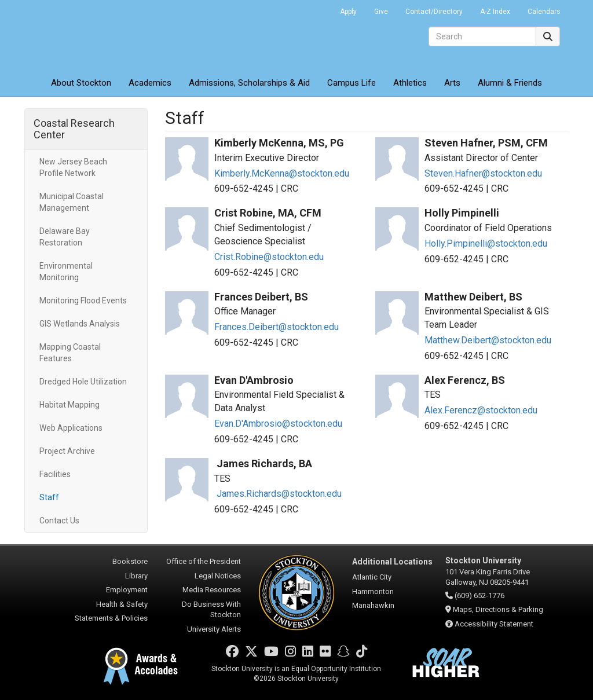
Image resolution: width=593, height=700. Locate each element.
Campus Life (352, 83)
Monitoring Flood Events (83, 300)
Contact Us (59, 521)
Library (136, 576)
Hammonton (373, 591)
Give (381, 12)
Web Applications (71, 428)
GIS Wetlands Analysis (80, 324)
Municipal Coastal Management (72, 202)
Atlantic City (372, 577)
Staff (49, 497)
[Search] (482, 36)
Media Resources (212, 590)
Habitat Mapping (69, 405)
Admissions (249, 83)
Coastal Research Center (74, 129)
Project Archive (67, 451)
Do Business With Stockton (211, 610)
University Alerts (214, 629)
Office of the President (204, 561)
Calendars (544, 12)
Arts (452, 83)
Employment (127, 590)
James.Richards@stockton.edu (278, 494)
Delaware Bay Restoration (65, 237)
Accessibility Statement (494, 624)
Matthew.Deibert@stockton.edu (488, 340)
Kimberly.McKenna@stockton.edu (282, 173)
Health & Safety (122, 604)
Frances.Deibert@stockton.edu (277, 327)
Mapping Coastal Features (70, 353)
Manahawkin (373, 605)
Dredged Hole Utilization (83, 382)
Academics (150, 83)
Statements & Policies (111, 618)
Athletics (410, 83)
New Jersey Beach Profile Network (73, 167)
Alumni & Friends (510, 83)
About (81, 83)
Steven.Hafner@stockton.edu (483, 173)
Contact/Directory (434, 12)
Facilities (55, 474)
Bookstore (130, 561)
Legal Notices (218, 576)
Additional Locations (392, 562)
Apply (348, 12)
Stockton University (108, 35)
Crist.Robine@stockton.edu (269, 257)
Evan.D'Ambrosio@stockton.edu (278, 424)
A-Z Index (495, 12)
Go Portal (316, 9)
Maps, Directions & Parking (498, 609)
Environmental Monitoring (66, 272)
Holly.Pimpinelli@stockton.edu (486, 243)
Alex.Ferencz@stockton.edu (481, 410)
